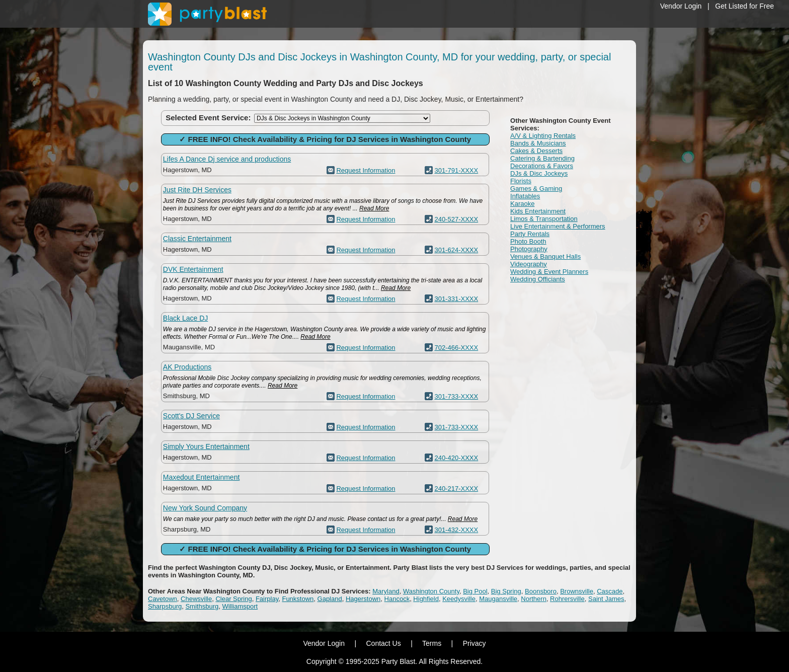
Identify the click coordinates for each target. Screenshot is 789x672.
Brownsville (577, 591)
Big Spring (506, 591)
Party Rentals (530, 234)
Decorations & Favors (542, 166)
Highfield (426, 599)
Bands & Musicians (538, 143)
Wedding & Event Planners (549, 272)
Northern (534, 599)
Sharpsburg (165, 606)
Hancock (397, 599)
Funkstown (298, 599)
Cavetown (163, 599)
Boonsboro (541, 591)
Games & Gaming (536, 189)
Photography (529, 249)
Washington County (431, 591)
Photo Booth (528, 241)
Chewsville (196, 599)
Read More (374, 208)
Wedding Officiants (538, 279)
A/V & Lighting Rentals (543, 136)
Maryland (386, 591)
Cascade (610, 591)
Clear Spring (233, 599)
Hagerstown (363, 599)
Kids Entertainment (538, 211)
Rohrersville (567, 599)
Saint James (606, 599)
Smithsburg (202, 606)
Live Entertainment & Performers (558, 226)
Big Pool (475, 591)
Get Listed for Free (744, 6)
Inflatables (525, 196)
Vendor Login (681, 6)
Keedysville (459, 599)
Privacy (475, 643)
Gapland (330, 599)
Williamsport (240, 606)
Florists (521, 181)
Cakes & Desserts (536, 151)
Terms (432, 643)
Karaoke (522, 204)
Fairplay (267, 599)
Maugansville (498, 599)
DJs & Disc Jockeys (539, 173)
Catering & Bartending (542, 158)
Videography (529, 264)
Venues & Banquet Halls (545, 256)
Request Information (366, 170)
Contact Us (383, 643)
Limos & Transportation (544, 219)
